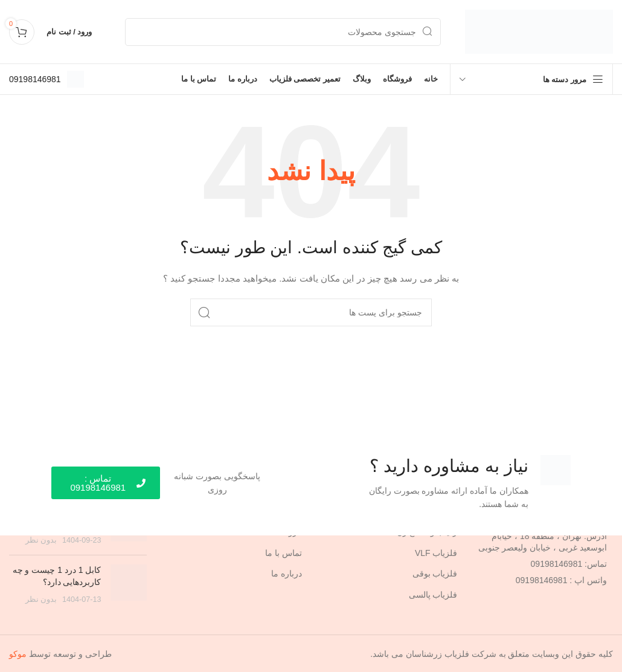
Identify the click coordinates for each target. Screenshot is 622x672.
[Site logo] (539, 31)
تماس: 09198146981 (569, 563)
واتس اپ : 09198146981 (561, 580)
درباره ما (287, 573)
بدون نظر (41, 540)
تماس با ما (284, 552)
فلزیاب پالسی (433, 594)
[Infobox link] (46, 79)
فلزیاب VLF (436, 552)
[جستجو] (283, 32)
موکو (18, 653)
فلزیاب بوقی (435, 573)
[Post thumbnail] (129, 584)
